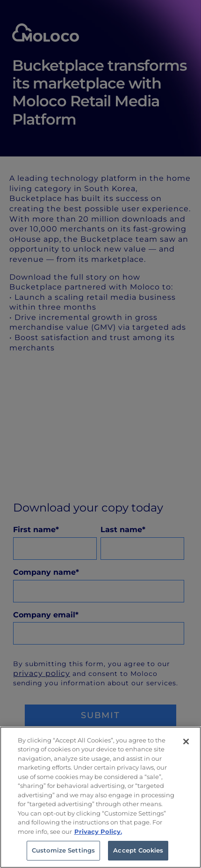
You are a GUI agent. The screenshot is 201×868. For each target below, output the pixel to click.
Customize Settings (63, 850)
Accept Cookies (138, 850)
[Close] (186, 742)
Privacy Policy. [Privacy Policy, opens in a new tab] (98, 831)
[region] (100, 797)
